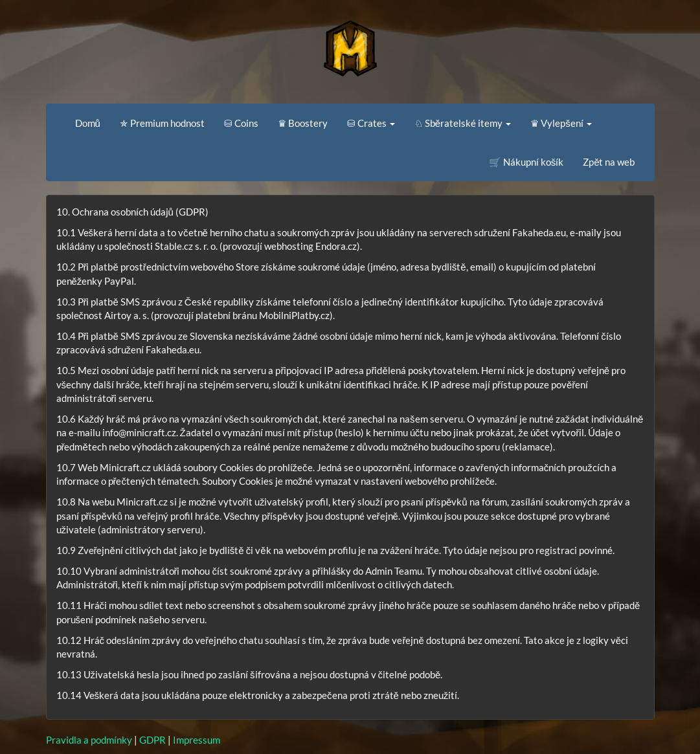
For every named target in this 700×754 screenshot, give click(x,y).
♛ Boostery (303, 123)
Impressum (197, 740)
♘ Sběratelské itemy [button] (463, 123)
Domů (88, 123)
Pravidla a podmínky (89, 740)
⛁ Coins (241, 123)
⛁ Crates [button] (371, 123)
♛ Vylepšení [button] (561, 123)
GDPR (152, 740)
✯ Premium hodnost (162, 123)
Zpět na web (609, 162)
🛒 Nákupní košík (526, 162)
